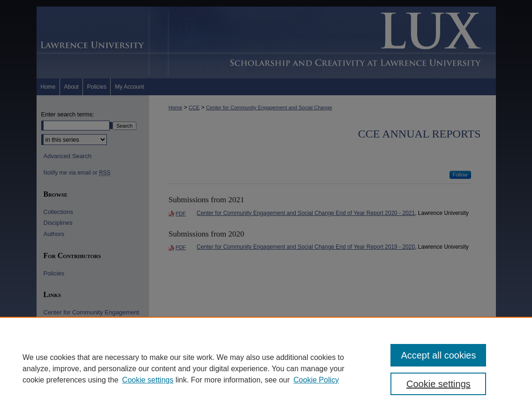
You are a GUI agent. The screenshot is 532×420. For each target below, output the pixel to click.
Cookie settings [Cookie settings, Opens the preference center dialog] (438, 384)
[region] (266, 368)
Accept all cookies (438, 355)
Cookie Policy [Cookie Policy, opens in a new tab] (316, 380)
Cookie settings (148, 380)
